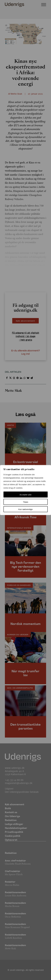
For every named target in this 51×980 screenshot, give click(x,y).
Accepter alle (26, 495)
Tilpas (26, 502)
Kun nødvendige (26, 509)
